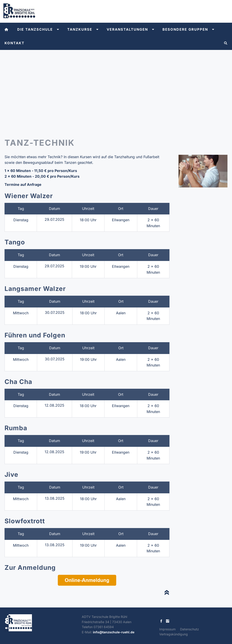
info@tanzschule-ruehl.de (114, 632)
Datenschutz (190, 629)
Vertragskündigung (174, 634)
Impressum (167, 629)
